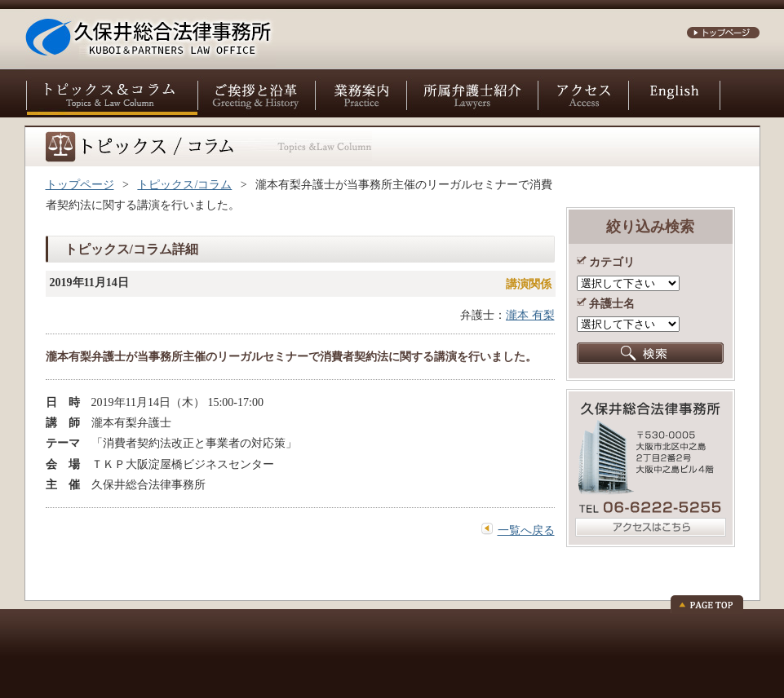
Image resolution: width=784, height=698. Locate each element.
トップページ (80, 185)
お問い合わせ (66, 641)
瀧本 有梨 (530, 315)
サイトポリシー (152, 641)
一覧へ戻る (526, 530)
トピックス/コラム (184, 185)
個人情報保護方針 (247, 641)
